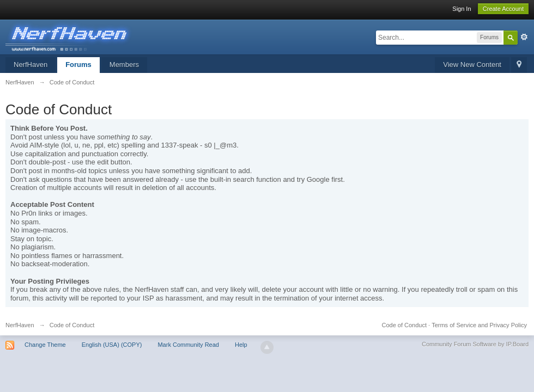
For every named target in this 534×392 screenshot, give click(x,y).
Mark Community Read (188, 345)
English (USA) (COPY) (112, 345)
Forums (78, 65)
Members (124, 65)
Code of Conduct (404, 325)
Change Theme (45, 345)
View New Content (472, 65)
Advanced (524, 37)
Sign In (462, 9)
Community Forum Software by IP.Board (475, 344)
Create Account (503, 9)
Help (241, 345)
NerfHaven (31, 65)
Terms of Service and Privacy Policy (479, 325)
